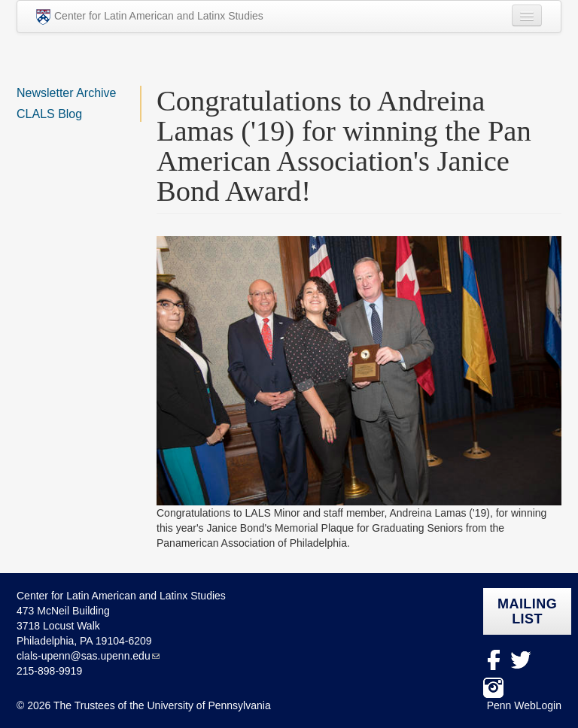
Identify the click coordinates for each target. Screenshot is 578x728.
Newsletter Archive (67, 93)
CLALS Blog (49, 114)
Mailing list (527, 611)
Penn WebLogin (524, 705)
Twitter (521, 660)
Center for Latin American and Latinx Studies (150, 17)
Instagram (493, 688)
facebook (493, 660)
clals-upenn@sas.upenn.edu (84, 656)
